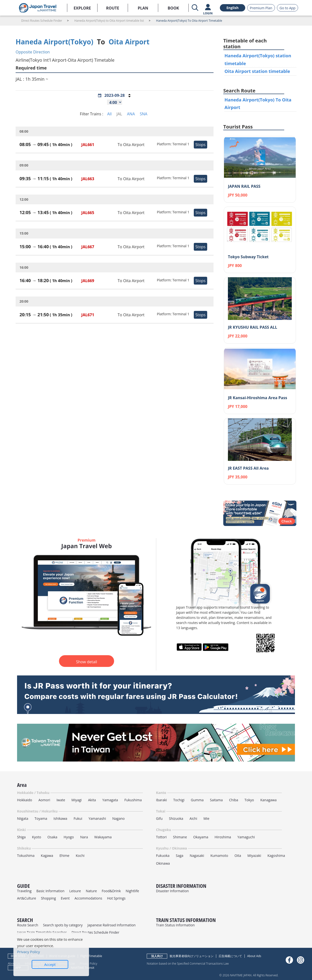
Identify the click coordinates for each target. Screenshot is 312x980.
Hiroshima (223, 837)
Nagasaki (197, 856)
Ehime (64, 856)
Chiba (234, 800)
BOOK (173, 8)
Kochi (80, 856)
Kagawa (47, 856)
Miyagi (77, 800)
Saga (180, 856)
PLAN (143, 8)
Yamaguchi (246, 837)
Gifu (159, 818)
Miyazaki (254, 856)
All (109, 114)
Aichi (193, 818)
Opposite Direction (33, 52)
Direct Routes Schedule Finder (95, 932)
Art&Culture (27, 898)
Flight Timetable (91, 956)
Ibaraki (161, 800)
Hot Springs (116, 898)
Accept (50, 964)
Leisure (75, 891)
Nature (91, 891)
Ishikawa (60, 818)
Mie (206, 818)
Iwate (61, 800)
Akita (92, 800)
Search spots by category (63, 925)
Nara (84, 837)
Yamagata (110, 800)
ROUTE (113, 8)
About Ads (254, 956)
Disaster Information (172, 891)
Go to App (288, 8)
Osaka (52, 837)
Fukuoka (163, 856)
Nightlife (132, 891)
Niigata (23, 818)
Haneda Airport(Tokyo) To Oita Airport (258, 104)
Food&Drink (111, 891)
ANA (131, 114)
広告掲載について (230, 956)
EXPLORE (82, 8)
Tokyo (249, 800)
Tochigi (179, 800)
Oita (238, 856)
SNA (143, 114)
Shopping (49, 898)
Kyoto (36, 837)
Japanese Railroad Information (112, 925)
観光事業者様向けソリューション (192, 956)
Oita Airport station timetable (257, 71)
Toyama (41, 818)
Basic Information (50, 891)
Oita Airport (129, 42)
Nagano (119, 818)
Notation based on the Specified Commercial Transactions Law (188, 963)
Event (65, 898)
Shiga (21, 837)
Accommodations (88, 898)
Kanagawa (268, 800)
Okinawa (163, 863)
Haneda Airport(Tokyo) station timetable (258, 59)
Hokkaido (25, 800)
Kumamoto (219, 856)
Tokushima (26, 856)
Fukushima (133, 800)
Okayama (201, 837)
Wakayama (103, 837)
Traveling (24, 891)
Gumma (197, 800)
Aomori (44, 800)
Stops (201, 145)
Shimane (180, 837)
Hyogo (69, 837)
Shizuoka (176, 818)
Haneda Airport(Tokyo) (54, 42)
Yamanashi (97, 818)
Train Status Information (175, 925)
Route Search (28, 925)
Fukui (78, 818)
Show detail (87, 662)
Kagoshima (276, 856)
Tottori (161, 837)
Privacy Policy (29, 952)
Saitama (216, 800)
